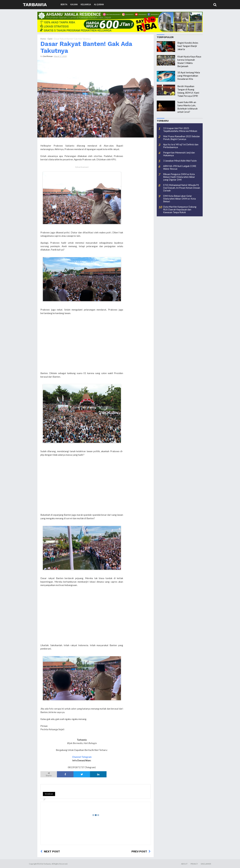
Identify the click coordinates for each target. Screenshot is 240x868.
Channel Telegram (82, 757)
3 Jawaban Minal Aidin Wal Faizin (180, 161)
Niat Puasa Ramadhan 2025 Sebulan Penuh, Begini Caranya (181, 138)
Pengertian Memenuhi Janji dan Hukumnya (179, 154)
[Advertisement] (82, 347)
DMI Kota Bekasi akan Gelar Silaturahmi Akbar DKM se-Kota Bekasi (179, 199)
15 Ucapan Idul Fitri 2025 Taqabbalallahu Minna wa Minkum (180, 130)
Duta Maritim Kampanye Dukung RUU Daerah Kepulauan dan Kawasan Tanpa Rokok (180, 209)
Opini (50, 39)
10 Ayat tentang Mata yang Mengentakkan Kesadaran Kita (189, 76)
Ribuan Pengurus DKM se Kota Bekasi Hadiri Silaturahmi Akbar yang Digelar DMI (179, 177)
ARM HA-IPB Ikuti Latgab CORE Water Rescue (180, 167)
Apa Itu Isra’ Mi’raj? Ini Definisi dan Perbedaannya (181, 146)
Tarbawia (35, 5)
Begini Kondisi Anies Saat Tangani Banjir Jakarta (188, 46)
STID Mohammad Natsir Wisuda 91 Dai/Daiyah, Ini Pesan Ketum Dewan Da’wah (182, 188)
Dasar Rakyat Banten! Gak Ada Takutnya (86, 47)
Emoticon (49, 794)
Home (43, 39)
